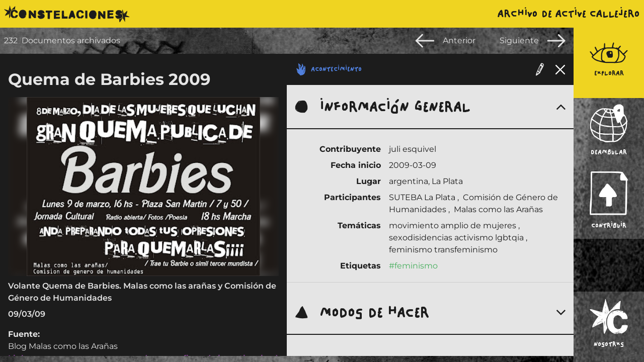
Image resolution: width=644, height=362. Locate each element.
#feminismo (413, 266)
